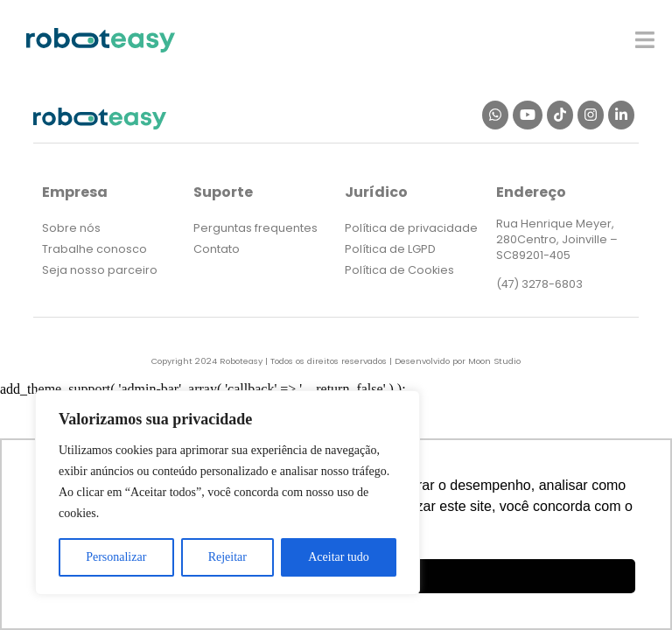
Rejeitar (227, 557)
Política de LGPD (390, 249)
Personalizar (116, 557)
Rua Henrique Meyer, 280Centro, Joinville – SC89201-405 (557, 239)
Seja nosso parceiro (100, 270)
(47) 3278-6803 (539, 284)
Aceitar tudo (339, 557)
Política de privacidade (411, 228)
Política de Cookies (399, 270)
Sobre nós (71, 228)
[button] (645, 40)
